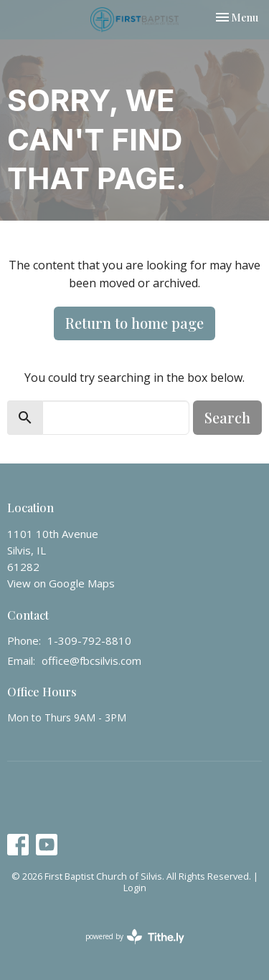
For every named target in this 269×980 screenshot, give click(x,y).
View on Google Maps (61, 583)
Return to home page (134, 323)
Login (135, 888)
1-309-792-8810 (89, 640)
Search (227, 417)
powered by (135, 937)
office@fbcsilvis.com (91, 660)
